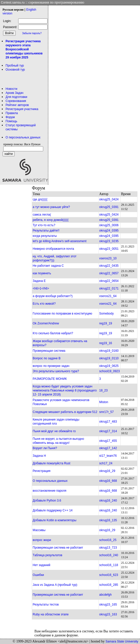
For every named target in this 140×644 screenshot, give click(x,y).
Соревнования (16, 101)
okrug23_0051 (109, 249)
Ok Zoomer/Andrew (46, 323)
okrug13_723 (108, 548)
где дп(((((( (40, 199)
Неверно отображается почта (53, 249)
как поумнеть (42, 273)
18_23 (103, 390)
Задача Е (39, 281)
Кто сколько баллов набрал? (53, 333)
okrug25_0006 (109, 225)
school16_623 (109, 575)
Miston (104, 402)
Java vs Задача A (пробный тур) (55, 585)
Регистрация (41, 471)
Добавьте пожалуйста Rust (51, 463)
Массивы (39, 530)
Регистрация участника (22, 109)
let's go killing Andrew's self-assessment (60, 241)
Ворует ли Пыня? (45, 448)
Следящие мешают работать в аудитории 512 (65, 412)
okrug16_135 (108, 520)
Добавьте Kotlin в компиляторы (54, 520)
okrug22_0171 (109, 288)
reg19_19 (106, 323)
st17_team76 (108, 456)
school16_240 (109, 555)
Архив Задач (15, 93)
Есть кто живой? (44, 304)
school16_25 (108, 540)
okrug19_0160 (109, 351)
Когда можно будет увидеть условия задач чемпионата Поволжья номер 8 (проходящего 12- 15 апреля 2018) (65, 390)
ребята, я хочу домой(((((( (51, 220)
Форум (10, 117)
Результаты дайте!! (46, 231)
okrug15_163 (108, 614)
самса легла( (42, 215)
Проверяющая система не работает (58, 548)
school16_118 (109, 565)
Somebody (107, 314)
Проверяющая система (49, 351)
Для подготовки (16, 97)
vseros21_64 (108, 296)
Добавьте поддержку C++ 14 (53, 510)
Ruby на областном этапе (51, 614)
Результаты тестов (46, 605)
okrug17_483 (108, 422)
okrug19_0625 (109, 366)
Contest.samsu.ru (13, 3)
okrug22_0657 (109, 273)
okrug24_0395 (109, 231)
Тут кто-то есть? (44, 225)
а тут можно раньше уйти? (51, 207)
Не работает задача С (48, 266)
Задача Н (39, 456)
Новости (11, 89)
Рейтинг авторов (17, 105)
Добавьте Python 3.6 (47, 501)
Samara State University (122, 641)
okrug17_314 (108, 431)
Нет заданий (41, 565)
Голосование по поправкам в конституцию (62, 314)
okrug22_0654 (109, 281)
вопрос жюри (42, 540)
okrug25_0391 (109, 207)
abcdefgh (106, 595)
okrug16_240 (108, 501)
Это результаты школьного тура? (56, 371)
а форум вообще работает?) (53, 296)
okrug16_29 (107, 471)
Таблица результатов (47, 555)
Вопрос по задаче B (46, 358)
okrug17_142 (108, 448)
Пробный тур (15, 66)
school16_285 (109, 585)
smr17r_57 (107, 412)
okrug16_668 (108, 481)
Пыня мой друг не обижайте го (54, 431)
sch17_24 (106, 463)
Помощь (11, 121)
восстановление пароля (49, 491)
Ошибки (38, 575)
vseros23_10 (108, 258)
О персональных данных (23, 137)
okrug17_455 (108, 441)
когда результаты (45, 236)
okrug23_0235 (109, 241)
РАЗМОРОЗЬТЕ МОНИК (50, 379)
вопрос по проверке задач (51, 366)
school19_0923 (110, 371)
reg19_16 (106, 343)
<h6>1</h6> (41, 288)
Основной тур (15, 70)
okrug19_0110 (109, 358)
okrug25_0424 (109, 199)
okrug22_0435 (109, 266)
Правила (12, 113)
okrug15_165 (108, 605)
